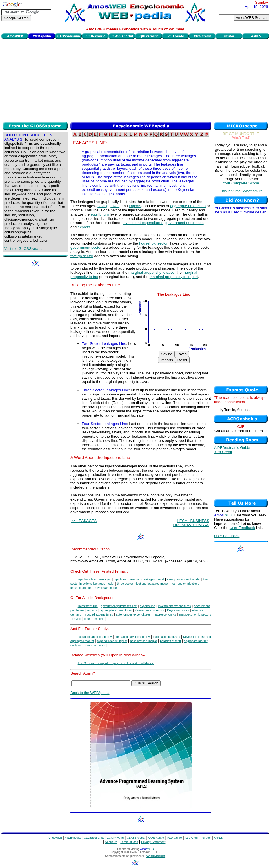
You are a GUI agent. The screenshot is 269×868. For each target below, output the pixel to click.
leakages (105, 579)
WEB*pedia (73, 838)
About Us (111, 842)
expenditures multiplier (112, 641)
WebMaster (156, 856)
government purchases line (119, 606)
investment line (88, 606)
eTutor (206, 838)
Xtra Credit (223, 452)
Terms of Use (129, 842)
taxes (115, 206)
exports (84, 227)
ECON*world (115, 838)
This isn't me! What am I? (241, 191)
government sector (86, 247)
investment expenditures (143, 223)
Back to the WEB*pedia (90, 693)
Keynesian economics (150, 610)
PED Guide (174, 838)
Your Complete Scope (241, 183)
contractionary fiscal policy (132, 637)
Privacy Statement (153, 842)
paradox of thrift (170, 641)
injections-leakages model (147, 579)
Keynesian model (106, 588)
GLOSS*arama (94, 838)
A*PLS (218, 838)
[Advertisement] (135, 80)
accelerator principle (144, 641)
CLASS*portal (136, 838)
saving (103, 206)
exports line (147, 606)
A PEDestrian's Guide (232, 448)
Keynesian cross (178, 610)
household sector (153, 243)
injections (120, 579)
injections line (87, 579)
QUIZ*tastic (156, 838)
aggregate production (188, 206)
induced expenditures (98, 614)
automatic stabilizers (167, 637)
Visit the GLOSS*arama (24, 249)
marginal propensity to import (174, 277)
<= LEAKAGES (84, 521)
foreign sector (82, 256)
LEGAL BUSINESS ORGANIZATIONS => (191, 523)
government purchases (184, 223)
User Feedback (242, 528)
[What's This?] (241, 137)
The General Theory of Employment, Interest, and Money (116, 663)
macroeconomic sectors (195, 614)
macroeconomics (165, 614)
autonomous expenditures (133, 614)
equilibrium (100, 214)
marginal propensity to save (151, 273)
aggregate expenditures (116, 610)
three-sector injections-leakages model (143, 584)
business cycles (95, 645)
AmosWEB (55, 838)
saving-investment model (184, 579)
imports (135, 206)
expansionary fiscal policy (95, 637)
